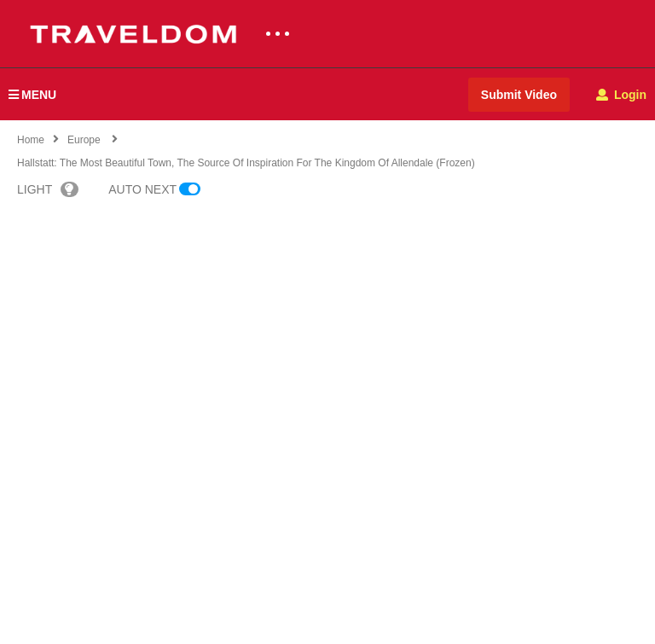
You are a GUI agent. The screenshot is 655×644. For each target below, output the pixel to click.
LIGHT (48, 189)
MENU (32, 95)
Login (621, 95)
